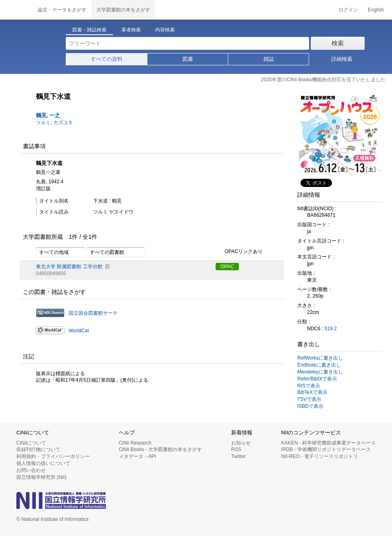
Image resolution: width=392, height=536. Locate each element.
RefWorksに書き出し (320, 358)
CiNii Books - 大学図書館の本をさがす (161, 449)
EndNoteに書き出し (319, 365)
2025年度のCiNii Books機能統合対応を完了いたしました (323, 80)
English (376, 10)
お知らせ (241, 443)
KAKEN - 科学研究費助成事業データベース (329, 443)
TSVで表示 (309, 399)
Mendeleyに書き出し (320, 372)
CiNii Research (135, 443)
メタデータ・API (137, 456)
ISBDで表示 (310, 406)
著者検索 (131, 30)
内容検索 (165, 30)
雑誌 (269, 59)
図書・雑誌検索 (89, 30)
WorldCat (79, 331)
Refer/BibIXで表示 (317, 379)
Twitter (238, 456)
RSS (236, 449)
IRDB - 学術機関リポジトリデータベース (326, 449)
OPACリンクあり (239, 252)
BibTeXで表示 (312, 392)
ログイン (348, 10)
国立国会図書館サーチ (93, 313)
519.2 (331, 329)
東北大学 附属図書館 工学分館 (69, 267)
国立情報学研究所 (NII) (41, 477)
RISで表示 (309, 386)
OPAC (227, 267)
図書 (188, 59)
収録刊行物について (38, 449)
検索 (338, 43)
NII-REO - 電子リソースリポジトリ (320, 456)
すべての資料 (107, 59)
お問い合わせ (31, 470)
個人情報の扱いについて (43, 463)
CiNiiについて (31, 443)
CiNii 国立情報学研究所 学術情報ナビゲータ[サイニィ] (16, 10)
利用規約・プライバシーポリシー (53, 456)
